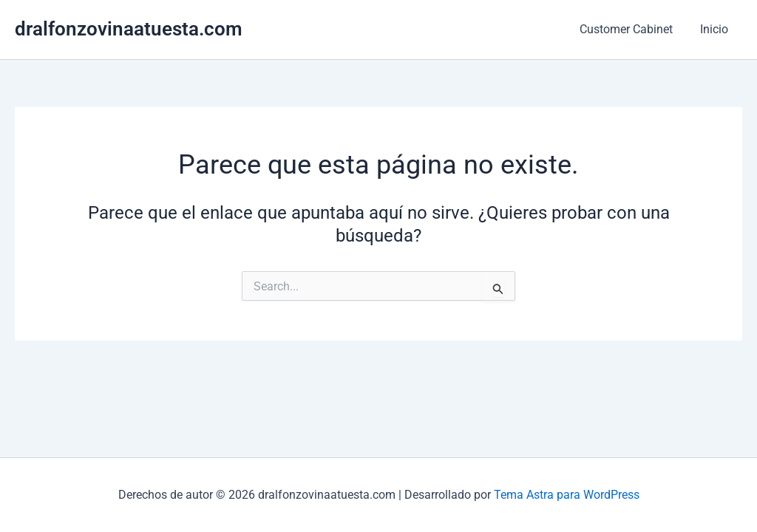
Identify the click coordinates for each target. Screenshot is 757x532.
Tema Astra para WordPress (567, 495)
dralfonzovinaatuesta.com (129, 29)
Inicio (716, 29)
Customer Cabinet (632, 29)
